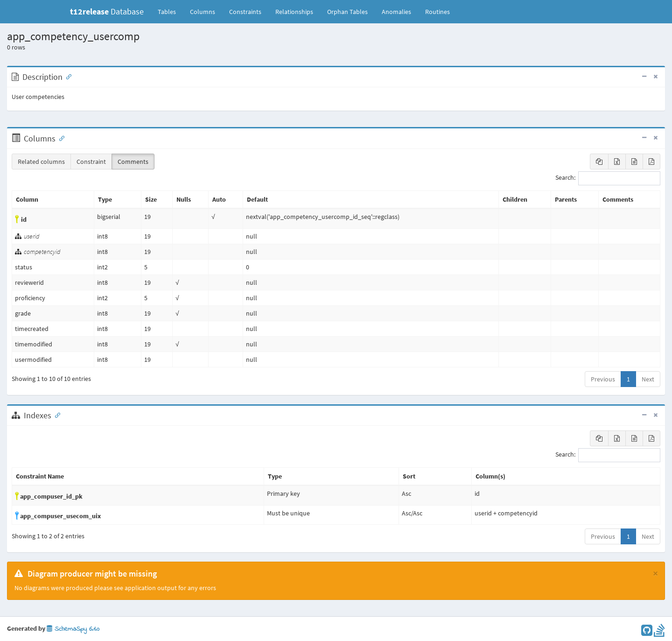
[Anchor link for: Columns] (60, 138)
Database (107, 11)
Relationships (294, 12)
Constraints (245, 12)
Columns (203, 12)
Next (648, 379)
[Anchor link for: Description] (67, 76)
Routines (437, 12)
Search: (608, 178)
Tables (170, 11)
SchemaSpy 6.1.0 (73, 629)
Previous (603, 379)
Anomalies (396, 12)
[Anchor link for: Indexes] (56, 415)
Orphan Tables (347, 12)
